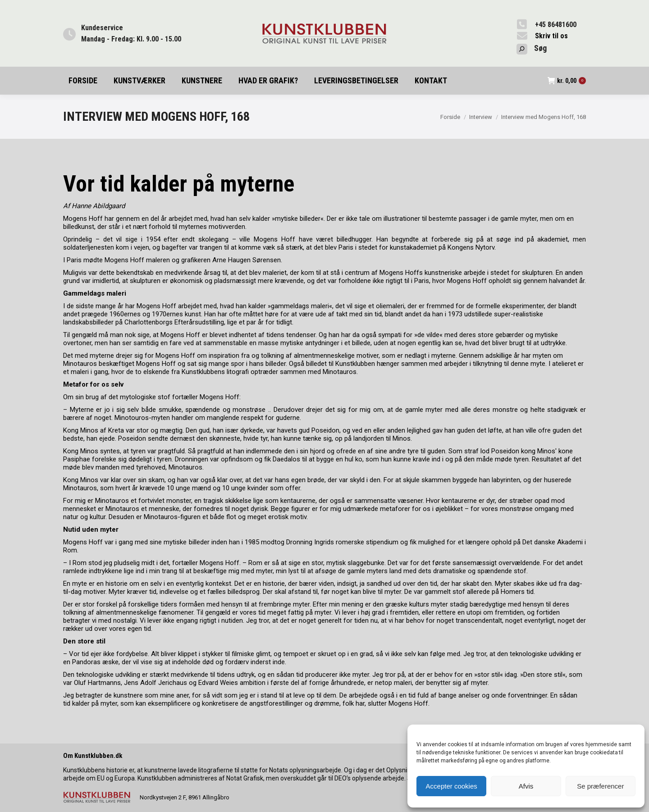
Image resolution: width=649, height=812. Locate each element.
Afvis (526, 786)
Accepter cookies (452, 786)
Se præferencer (600, 786)
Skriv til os (551, 36)
